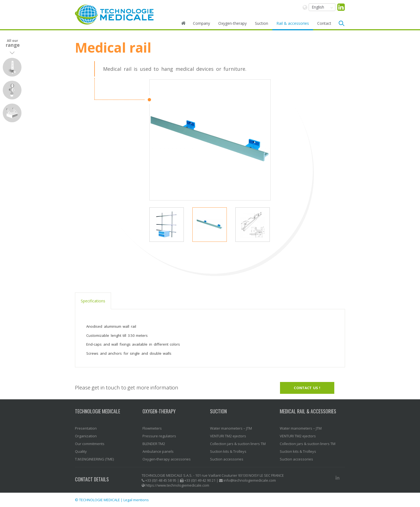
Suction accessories (227, 459)
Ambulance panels (158, 451)
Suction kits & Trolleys (228, 451)
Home (183, 23)
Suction (262, 23)
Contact (324, 23)
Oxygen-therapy (232, 23)
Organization (86, 436)
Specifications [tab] (93, 301)
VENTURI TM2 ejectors (228, 436)
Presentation (86, 428)
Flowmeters (152, 428)
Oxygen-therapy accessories (167, 459)
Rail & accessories (293, 23)
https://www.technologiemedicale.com (177, 485)
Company (201, 23)
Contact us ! (307, 388)
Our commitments (90, 444)
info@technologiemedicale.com (250, 480)
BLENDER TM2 (154, 444)
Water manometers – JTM (231, 428)
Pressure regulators (159, 436)
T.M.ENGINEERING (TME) (94, 459)
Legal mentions (136, 500)
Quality (81, 451)
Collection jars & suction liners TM (238, 444)
